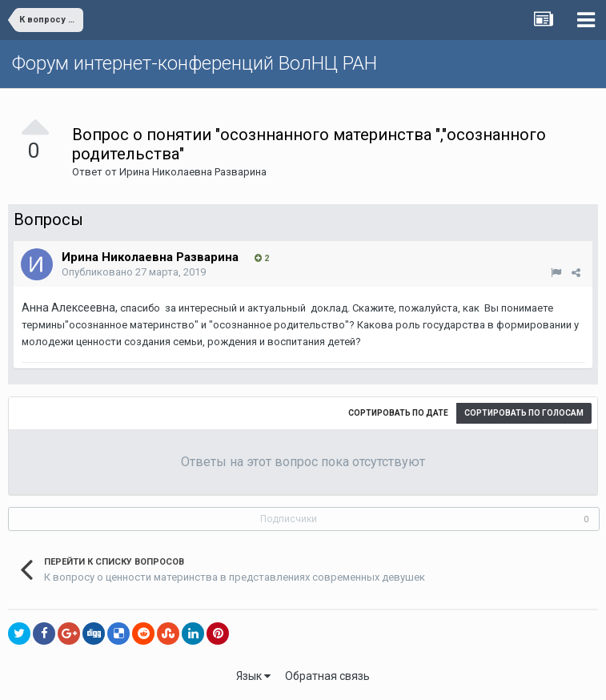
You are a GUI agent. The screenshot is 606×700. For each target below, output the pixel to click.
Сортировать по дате (398, 413)
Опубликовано (134, 272)
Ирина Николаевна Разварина (193, 172)
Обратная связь (327, 676)
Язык (253, 676)
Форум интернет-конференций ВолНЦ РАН (195, 63)
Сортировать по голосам (524, 413)
